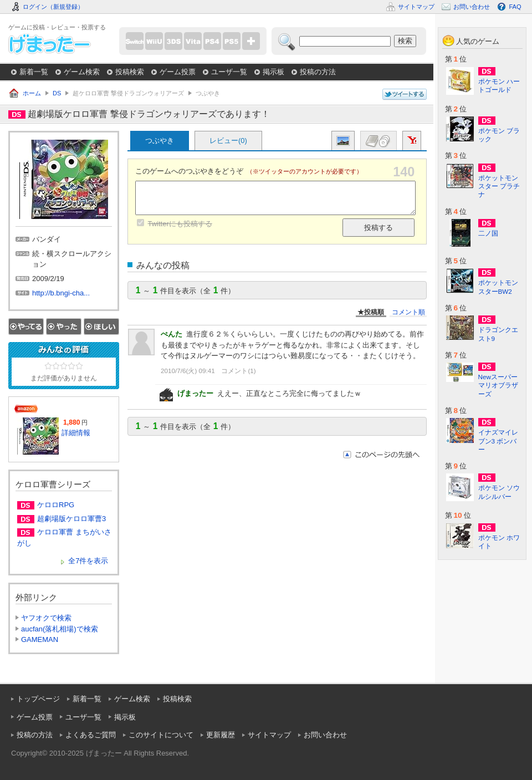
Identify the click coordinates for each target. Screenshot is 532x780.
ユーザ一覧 (229, 72)
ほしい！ (101, 327)
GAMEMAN (40, 639)
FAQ (515, 7)
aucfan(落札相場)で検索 (60, 629)
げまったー (50, 44)
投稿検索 (130, 72)
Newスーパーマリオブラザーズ (498, 385)
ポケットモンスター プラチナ (499, 186)
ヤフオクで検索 (46, 618)
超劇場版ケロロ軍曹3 (71, 519)
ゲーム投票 (178, 72)
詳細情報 (76, 433)
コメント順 (408, 312)
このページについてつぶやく (405, 95)
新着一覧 (34, 72)
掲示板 (273, 72)
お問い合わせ (325, 735)
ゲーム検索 (82, 72)
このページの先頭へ (381, 455)
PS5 (232, 41)
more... (251, 41)
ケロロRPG (56, 505)
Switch (135, 41)
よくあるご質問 (91, 735)
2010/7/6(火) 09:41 (188, 371)
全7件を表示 (88, 561)
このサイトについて (161, 735)
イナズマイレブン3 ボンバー (498, 440)
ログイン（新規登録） (53, 7)
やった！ (64, 327)
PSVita (193, 41)
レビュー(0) (228, 141)
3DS (173, 41)
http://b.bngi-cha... (61, 293)
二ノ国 (488, 233)
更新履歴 (221, 735)
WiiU (154, 41)
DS (57, 93)
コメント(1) (238, 371)
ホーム (32, 93)
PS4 (212, 41)
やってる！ (26, 327)
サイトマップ (269, 735)
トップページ (38, 699)
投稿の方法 (318, 72)
